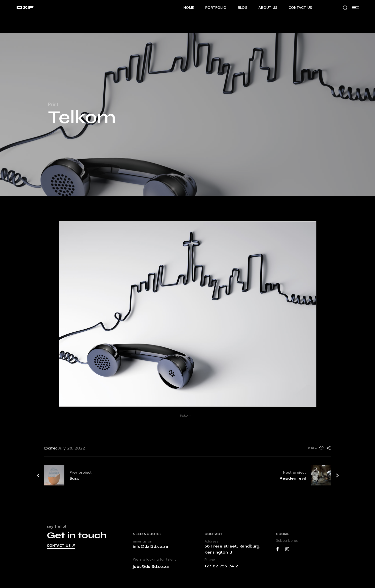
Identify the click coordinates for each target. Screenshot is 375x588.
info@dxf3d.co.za (150, 547)
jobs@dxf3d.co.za (151, 567)
